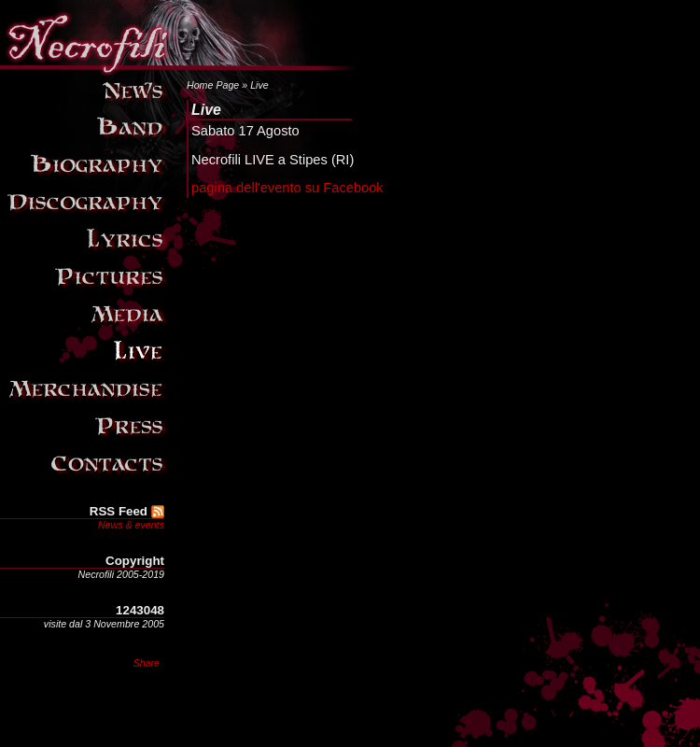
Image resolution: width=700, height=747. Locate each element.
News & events (131, 525)
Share (147, 663)
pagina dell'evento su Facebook (287, 188)
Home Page (213, 85)
